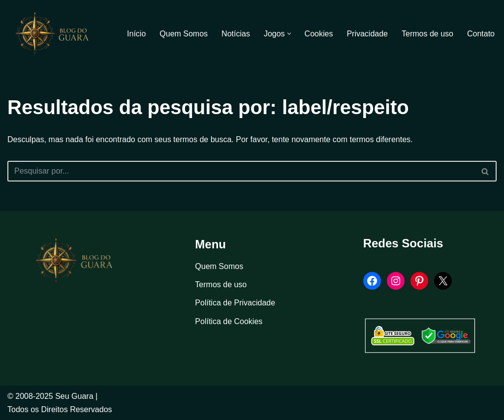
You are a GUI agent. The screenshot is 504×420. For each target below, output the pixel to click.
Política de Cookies (229, 321)
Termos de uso (427, 34)
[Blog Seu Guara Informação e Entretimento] (57, 33)
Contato (481, 34)
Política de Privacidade (235, 303)
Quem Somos (184, 34)
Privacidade (367, 34)
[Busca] (241, 171)
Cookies (319, 34)
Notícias (236, 34)
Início (136, 34)
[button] (289, 34)
